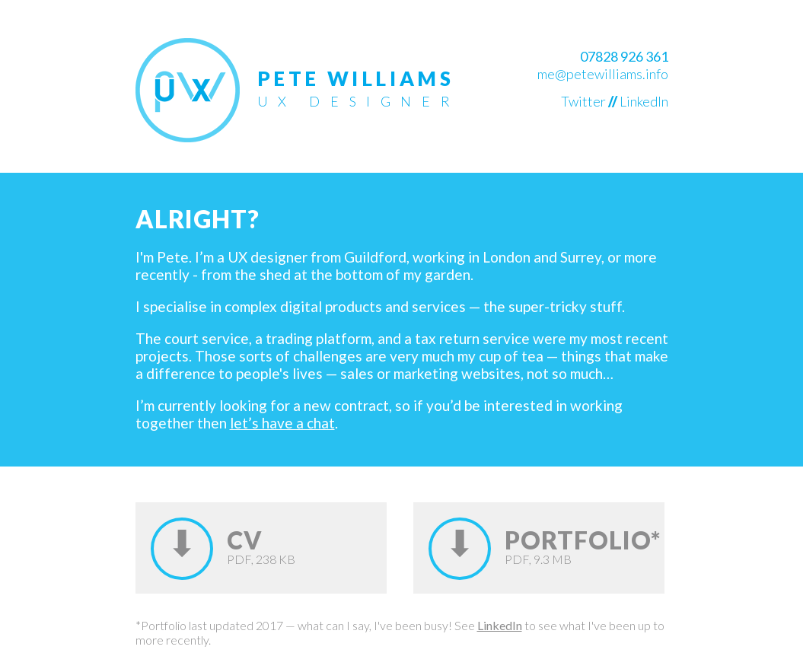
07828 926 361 (624, 56)
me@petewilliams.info (603, 74)
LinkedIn (644, 101)
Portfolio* (583, 540)
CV (245, 540)
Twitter (583, 101)
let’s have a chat (282, 423)
